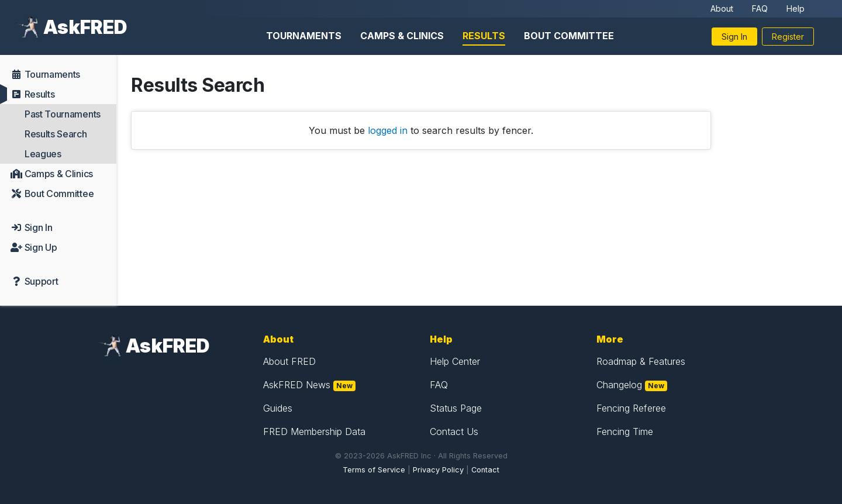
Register (788, 37)
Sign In (734, 37)
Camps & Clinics (402, 36)
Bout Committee (569, 36)
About (722, 8)
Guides (278, 408)
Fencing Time (625, 431)
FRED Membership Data (314, 431)
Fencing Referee (631, 408)
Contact (485, 470)
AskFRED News (297, 385)
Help (796, 8)
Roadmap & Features (641, 361)
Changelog (619, 385)
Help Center (455, 361)
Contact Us (454, 431)
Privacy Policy (438, 470)
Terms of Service (374, 470)
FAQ (760, 8)
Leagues (43, 154)
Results (484, 36)
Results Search (56, 134)
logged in (388, 130)
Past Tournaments (63, 114)
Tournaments (304, 36)
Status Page (456, 408)
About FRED (289, 361)
